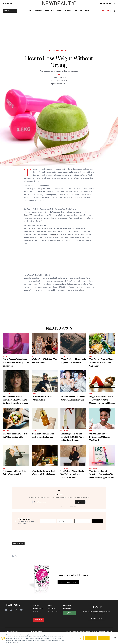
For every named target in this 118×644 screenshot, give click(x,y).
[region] (59, 638)
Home (51, 51)
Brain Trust (51, 609)
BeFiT (55, 234)
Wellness (36, 356)
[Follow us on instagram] (107, 3)
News (91, 356)
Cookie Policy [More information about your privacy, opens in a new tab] (14, 642)
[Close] (115, 638)
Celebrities (8, 394)
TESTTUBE (106, 11)
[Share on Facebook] (13, 556)
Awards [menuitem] (60, 11)
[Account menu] (114, 3)
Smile (91, 431)
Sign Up (80, 502)
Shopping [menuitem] (69, 11)
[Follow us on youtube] (110, 3)
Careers (50, 605)
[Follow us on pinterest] (104, 3)
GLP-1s (6, 468)
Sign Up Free (97, 618)
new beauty (18, 544)
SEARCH (98, 521)
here (82, 290)
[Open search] (114, 11)
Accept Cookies (104, 638)
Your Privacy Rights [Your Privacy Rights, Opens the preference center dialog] (77, 638)
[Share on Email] (16, 556)
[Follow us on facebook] (101, 3)
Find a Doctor (67, 605)
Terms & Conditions (54, 612)
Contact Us (36, 605)
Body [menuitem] (47, 11)
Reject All (91, 638)
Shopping (93, 468)
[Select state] (48, 521)
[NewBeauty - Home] (59, 3)
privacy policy (73, 506)
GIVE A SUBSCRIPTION (68, 582)
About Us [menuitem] (88, 11)
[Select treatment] (83, 521)
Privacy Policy (67, 609)
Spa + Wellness (62, 51)
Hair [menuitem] (53, 11)
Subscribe (8, 3)
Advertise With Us (38, 609)
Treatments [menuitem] (38, 11)
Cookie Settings (70, 613)
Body (5, 356)
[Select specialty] (65, 521)
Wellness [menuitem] (78, 11)
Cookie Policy (37, 612)
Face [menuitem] (29, 11)
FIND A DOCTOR (10, 11)
